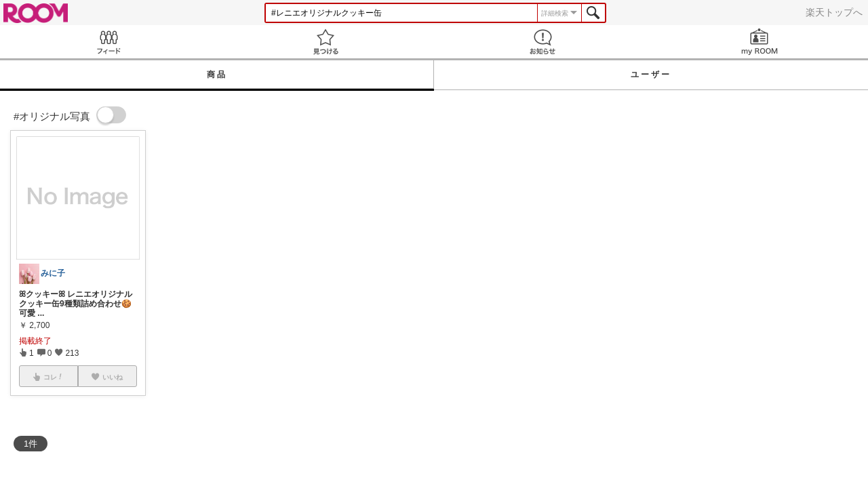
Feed (108, 42)
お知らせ (542, 42)
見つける (325, 42)
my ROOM (759, 42)
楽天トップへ (834, 12)
